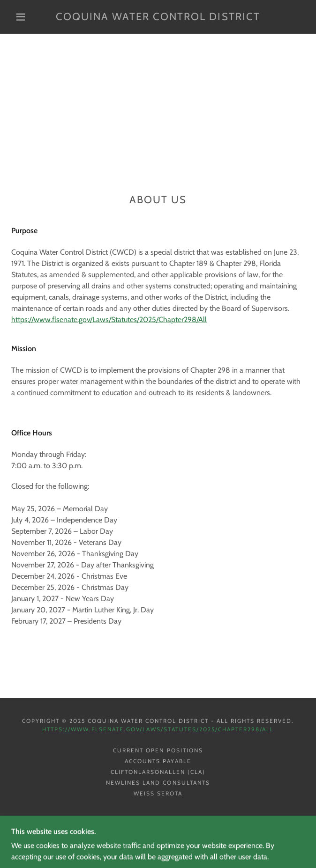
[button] (26, 17)
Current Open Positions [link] (158, 750)
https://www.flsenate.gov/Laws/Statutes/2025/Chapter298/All (109, 320)
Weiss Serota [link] (158, 793)
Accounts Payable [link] (158, 761)
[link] (158, 17)
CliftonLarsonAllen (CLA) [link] (158, 772)
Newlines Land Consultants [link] (158, 783)
